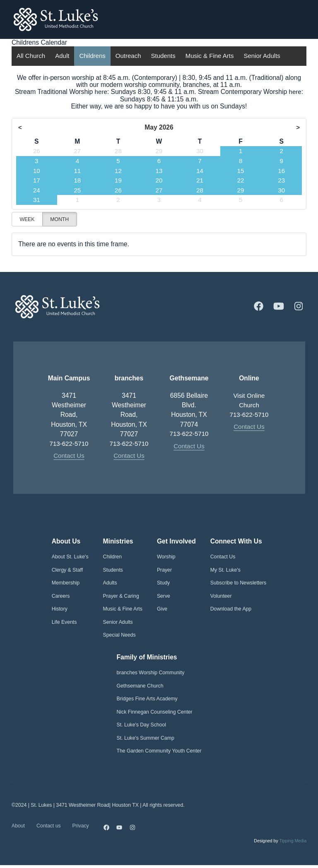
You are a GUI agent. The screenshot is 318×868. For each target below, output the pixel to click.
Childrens (92, 56)
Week (27, 219)
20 (159, 180)
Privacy (81, 827)
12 (118, 171)
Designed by (280, 844)
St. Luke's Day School (141, 725)
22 (240, 180)
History (60, 610)
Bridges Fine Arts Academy (147, 699)
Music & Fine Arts (210, 56)
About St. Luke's (70, 558)
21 (200, 180)
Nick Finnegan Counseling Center (155, 712)
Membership (66, 584)
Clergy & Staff (67, 570)
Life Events (64, 623)
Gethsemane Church (140, 686)
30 (200, 151)
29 (159, 151)
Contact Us (69, 456)
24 (37, 190)
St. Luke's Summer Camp (146, 738)
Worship (166, 558)
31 (37, 200)
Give (162, 610)
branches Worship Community (151, 673)
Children (113, 558)
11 (77, 171)
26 (37, 151)
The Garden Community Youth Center (159, 751)
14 (200, 171)
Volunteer (221, 596)
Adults (110, 584)
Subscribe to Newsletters (238, 584)
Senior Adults (262, 56)
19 (118, 180)
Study (163, 584)
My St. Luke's (225, 570)
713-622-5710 (69, 444)
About (18, 827)
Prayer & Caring (121, 596)
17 (37, 180)
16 (281, 171)
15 (240, 171)
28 (118, 151)
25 (77, 190)
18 (77, 180)
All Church (31, 56)
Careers (61, 596)
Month (59, 219)
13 (159, 171)
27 (77, 151)
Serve (164, 596)
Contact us (49, 827)
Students (163, 56)
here (100, 92)
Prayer (164, 570)
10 (37, 171)
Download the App (231, 610)
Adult (62, 56)
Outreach (128, 56)
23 (281, 180)
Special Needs (119, 636)
